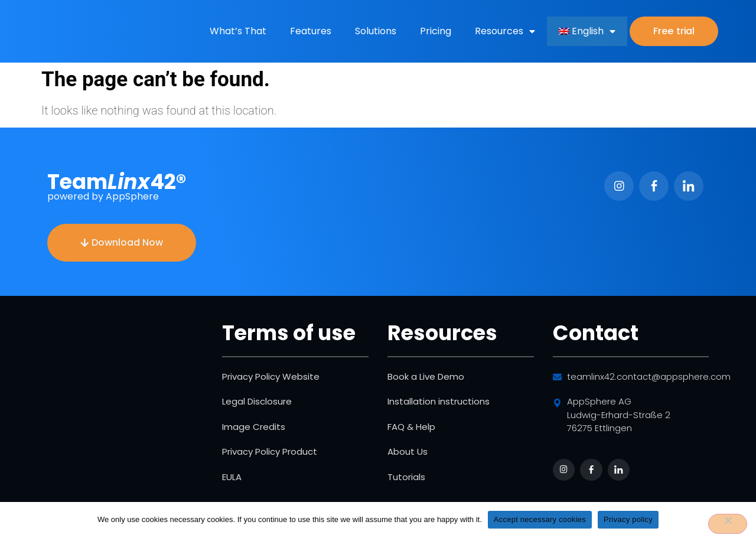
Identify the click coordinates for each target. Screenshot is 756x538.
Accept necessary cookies (540, 519)
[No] (728, 524)
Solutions (376, 31)
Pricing (436, 31)
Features (311, 31)
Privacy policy (628, 519)
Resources (505, 31)
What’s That (238, 31)
